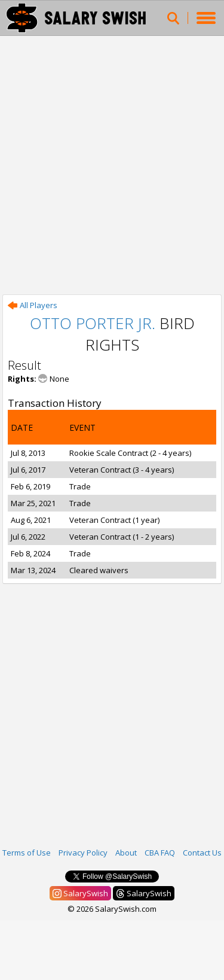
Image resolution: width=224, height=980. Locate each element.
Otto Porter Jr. (93, 323)
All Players (33, 305)
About (126, 853)
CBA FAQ (160, 853)
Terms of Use (27, 853)
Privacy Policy (83, 853)
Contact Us (202, 853)
